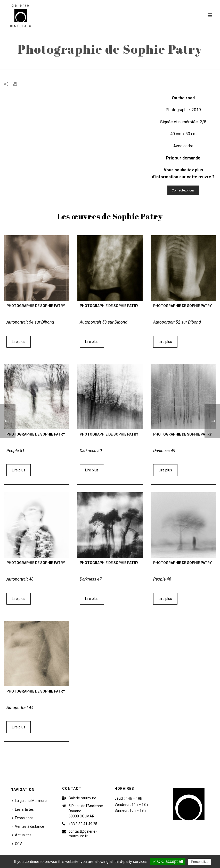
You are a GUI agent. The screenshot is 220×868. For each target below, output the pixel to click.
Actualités (22, 835)
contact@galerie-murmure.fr (83, 834)
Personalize (200, 862)
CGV (17, 844)
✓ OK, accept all (168, 861)
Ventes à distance (28, 826)
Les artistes (23, 809)
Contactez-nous (183, 190)
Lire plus (19, 342)
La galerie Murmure (29, 801)
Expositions (23, 818)
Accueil (148, 64)
